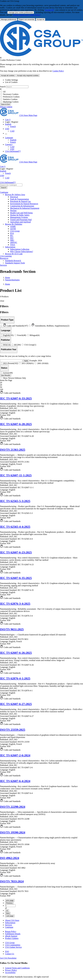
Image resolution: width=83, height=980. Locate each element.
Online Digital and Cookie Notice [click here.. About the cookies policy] (27, 15)
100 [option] (2, 389)
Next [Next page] (8, 913)
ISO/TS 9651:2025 (12, 629)
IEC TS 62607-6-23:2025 (16, 552)
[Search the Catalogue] (4, 188)
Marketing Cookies (11, 102)
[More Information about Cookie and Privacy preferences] (9, 19)
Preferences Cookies (11, 97)
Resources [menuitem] (4, 258)
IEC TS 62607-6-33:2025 (16, 398)
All (4, 92)
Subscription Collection (20, 249)
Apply (26, 361)
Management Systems (19, 217)
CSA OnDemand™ (13, 151)
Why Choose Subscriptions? (22, 251)
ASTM (13, 229)
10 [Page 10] (7, 911)
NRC (12, 240)
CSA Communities (13, 945)
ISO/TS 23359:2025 (13, 730)
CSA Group (15, 231)
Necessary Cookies (11, 94)
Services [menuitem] (3, 265)
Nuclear (13, 210)
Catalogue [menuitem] (4, 192)
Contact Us (10, 954)
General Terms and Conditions (17, 968)
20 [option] (1, 385)
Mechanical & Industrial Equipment (25, 208)
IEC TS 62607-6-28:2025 (16, 424)
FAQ (7, 951)
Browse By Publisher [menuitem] (14, 224)
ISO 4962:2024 (10, 858)
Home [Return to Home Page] (8, 278)
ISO (12, 238)
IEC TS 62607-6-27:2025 (16, 704)
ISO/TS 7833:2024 (12, 881)
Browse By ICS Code (14, 254)
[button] (41, 392)
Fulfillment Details (13, 934)
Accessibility (10, 972)
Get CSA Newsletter (8, 958)
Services (8, 925)
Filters (4, 312)
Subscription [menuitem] (10, 247)
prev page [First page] (10, 900)
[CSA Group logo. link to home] (41, 55)
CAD (12, 131)
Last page (10, 916)
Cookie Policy (58, 71)
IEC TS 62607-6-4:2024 (15, 781)
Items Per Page (6, 380)
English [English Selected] (13, 140)
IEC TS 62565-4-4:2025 (15, 527)
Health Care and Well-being (21, 213)
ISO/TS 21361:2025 (13, 450)
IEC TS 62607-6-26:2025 (16, 653)
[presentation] (1, 58)
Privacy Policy (11, 970)
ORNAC (14, 242)
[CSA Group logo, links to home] (19, 115)
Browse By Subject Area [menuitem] (15, 195)
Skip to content (6, 107)
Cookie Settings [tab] (11, 80)
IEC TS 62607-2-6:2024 (15, 755)
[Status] (4, 368)
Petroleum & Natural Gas (20, 201)
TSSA (13, 245)
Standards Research (13, 261)
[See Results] (6, 375)
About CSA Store (12, 920)
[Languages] (6, 330)
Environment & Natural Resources (24, 204)
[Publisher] (5, 340)
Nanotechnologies (12, 280)
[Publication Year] (9, 349)
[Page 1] (10, 906)
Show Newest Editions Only (13, 378)
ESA (12, 233)
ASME (13, 226)
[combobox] (11, 185)
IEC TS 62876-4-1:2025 (15, 678)
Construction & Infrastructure (22, 206)
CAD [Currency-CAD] (12, 147)
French (13, 126)
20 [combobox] (1, 383)
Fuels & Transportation (19, 199)
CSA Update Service (13, 947)
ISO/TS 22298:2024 (13, 807)
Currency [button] (9, 144)
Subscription (10, 923)
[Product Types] (7, 320)
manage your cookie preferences (21, 12)
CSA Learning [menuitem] (6, 256)
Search (3, 87)
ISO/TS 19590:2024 (13, 832)
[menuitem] (47, 197)
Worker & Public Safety (20, 215)
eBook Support (11, 936)
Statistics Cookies (10, 99)
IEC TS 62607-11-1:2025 (16, 475)
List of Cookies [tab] (11, 82)
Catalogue (9, 927)
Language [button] (9, 138)
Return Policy (11, 931)
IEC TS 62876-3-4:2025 (15, 604)
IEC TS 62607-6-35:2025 (16, 578)
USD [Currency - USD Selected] (7, 129)
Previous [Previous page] (9, 903)
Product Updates (12, 938)
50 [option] (1, 387)
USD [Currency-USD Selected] (12, 149)
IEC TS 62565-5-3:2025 (15, 501)
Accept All (49, 10)
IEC (12, 236)
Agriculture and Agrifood (20, 222)
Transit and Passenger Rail (21, 220)
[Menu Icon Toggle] (6, 134)
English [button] (8, 124)
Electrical (14, 197)
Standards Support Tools (15, 263)
